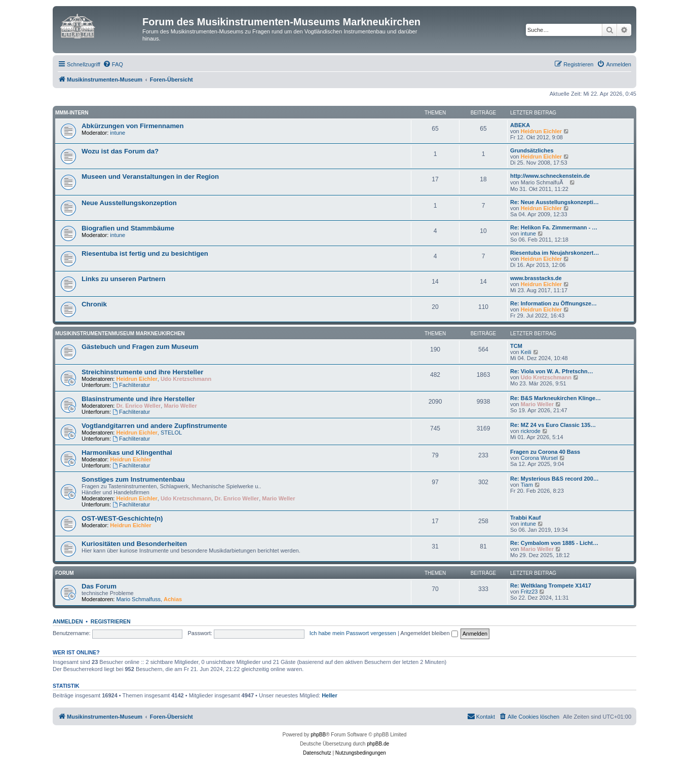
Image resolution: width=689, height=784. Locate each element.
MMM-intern (72, 113)
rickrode (531, 431)
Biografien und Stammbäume (128, 228)
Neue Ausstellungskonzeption (129, 203)
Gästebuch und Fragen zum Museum (140, 347)
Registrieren (111, 621)
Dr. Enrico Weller (139, 406)
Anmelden (68, 621)
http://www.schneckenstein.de (550, 176)
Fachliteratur (131, 385)
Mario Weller (180, 406)
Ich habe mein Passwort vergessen (353, 633)
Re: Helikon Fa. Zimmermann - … (554, 227)
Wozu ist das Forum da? (120, 151)
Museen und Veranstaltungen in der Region (150, 177)
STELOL (171, 433)
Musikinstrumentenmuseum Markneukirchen (120, 334)
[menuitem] (113, 64)
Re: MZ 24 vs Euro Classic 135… (553, 425)
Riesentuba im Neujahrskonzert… (554, 253)
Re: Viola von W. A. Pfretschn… (552, 371)
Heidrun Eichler (541, 131)
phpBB (318, 735)
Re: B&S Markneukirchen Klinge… (556, 398)
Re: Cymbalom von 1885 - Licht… (554, 543)
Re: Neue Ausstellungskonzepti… (554, 202)
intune (118, 133)
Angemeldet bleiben (429, 633)
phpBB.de (378, 744)
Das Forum (99, 586)
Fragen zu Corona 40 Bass (545, 452)
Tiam (527, 485)
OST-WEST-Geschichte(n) (122, 518)
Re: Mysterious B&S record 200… (554, 479)
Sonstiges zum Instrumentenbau (133, 479)
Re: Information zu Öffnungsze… (553, 303)
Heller (330, 695)
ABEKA (520, 125)
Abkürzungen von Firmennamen (133, 126)
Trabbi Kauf (526, 518)
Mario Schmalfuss (139, 599)
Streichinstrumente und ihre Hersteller (142, 372)
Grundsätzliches (532, 150)
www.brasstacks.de (536, 278)
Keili (526, 352)
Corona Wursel (539, 458)
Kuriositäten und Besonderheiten (134, 544)
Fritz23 (529, 592)
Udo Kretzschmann (186, 379)
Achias (173, 599)
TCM (516, 346)
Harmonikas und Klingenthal (127, 453)
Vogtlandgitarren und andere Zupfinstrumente (154, 426)
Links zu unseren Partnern (124, 279)
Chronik (94, 304)
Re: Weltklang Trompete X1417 (551, 585)
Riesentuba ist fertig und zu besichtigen (145, 253)
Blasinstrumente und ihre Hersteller (138, 399)
